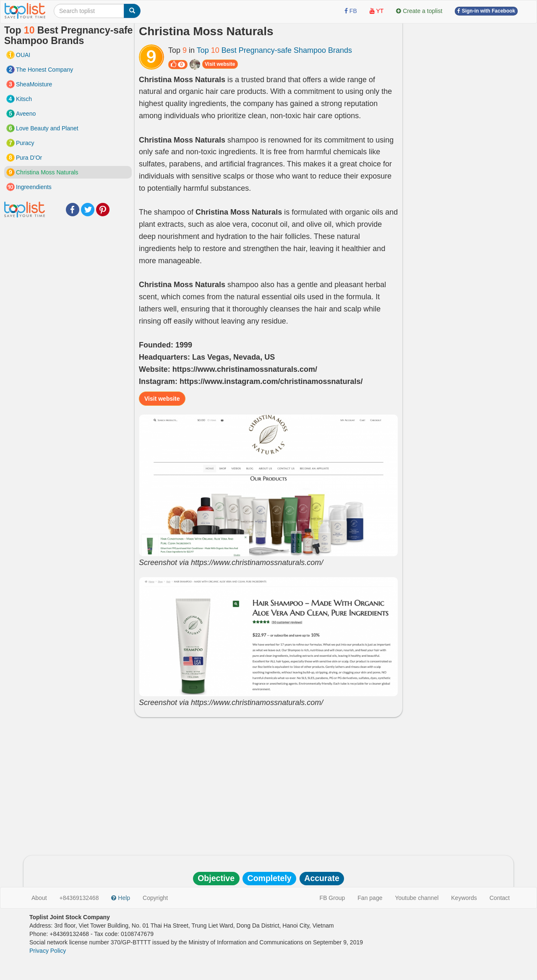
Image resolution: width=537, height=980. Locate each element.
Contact (500, 898)
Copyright (155, 898)
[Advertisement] (268, 784)
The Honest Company (44, 70)
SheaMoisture (34, 84)
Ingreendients (34, 187)
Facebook (73, 210)
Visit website (220, 64)
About (39, 898)
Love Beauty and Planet (47, 128)
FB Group (332, 898)
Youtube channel (417, 898)
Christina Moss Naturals (47, 172)
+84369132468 (79, 898)
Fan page (370, 898)
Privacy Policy (48, 951)
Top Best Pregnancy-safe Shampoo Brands (274, 50)
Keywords (464, 898)
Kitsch (24, 99)
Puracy (25, 143)
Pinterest (103, 210)
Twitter (88, 210)
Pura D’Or (29, 158)
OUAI (23, 55)
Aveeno (26, 114)
